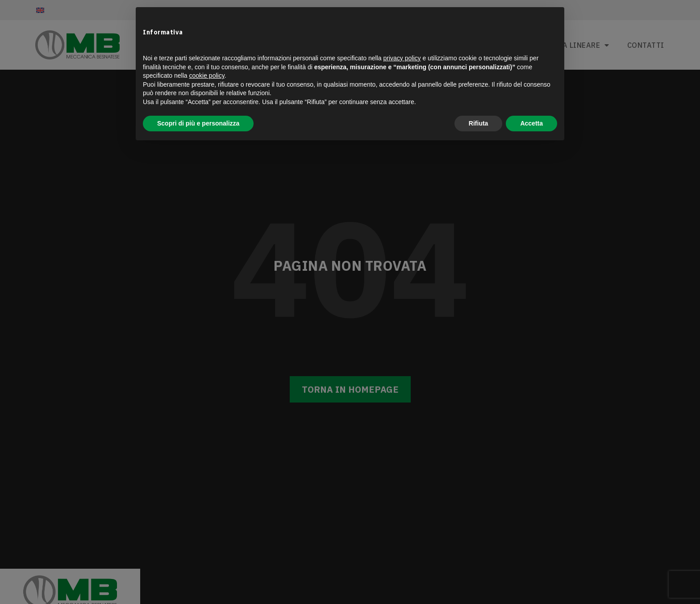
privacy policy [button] (402, 58)
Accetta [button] (531, 123)
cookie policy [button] (207, 75)
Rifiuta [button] (479, 123)
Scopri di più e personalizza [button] (198, 123)
